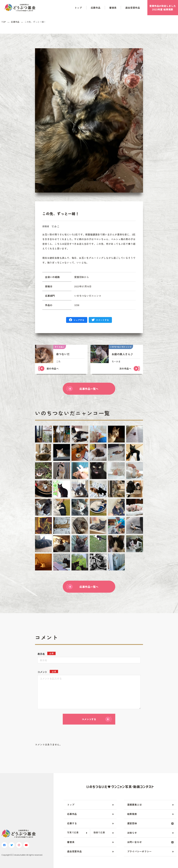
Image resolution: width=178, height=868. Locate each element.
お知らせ (132, 833)
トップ (78, 8)
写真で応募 (73, 832)
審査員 (113, 8)
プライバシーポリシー (139, 851)
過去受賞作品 (133, 8)
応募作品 (96, 8)
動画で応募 (99, 832)
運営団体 (132, 823)
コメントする (89, 719)
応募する (72, 823)
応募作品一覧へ (89, 389)
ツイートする (102, 320)
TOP (4, 22)
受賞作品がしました (163, 8)
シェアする (79, 320)
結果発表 (132, 814)
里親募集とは (135, 805)
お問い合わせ (135, 842)
